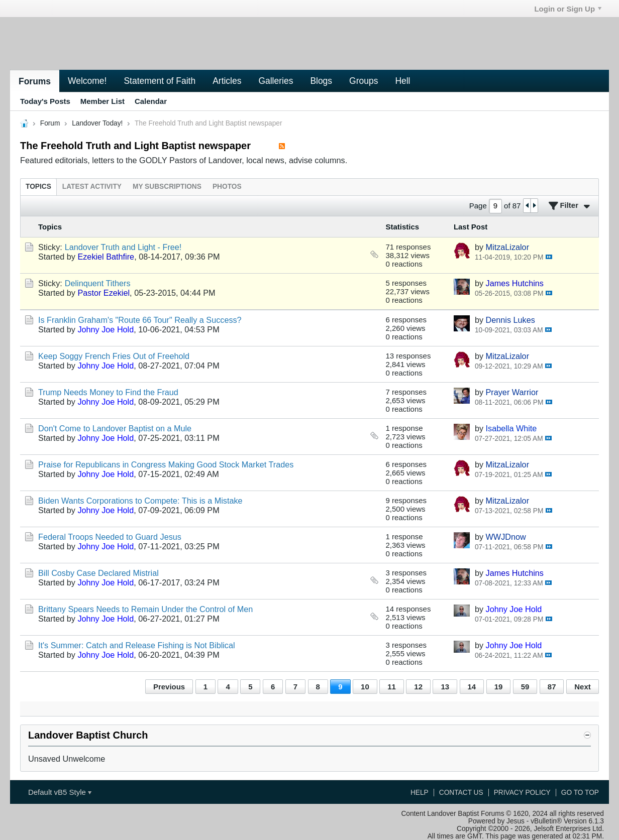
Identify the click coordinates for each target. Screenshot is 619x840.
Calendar (151, 101)
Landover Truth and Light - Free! (123, 247)
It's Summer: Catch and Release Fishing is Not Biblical (137, 645)
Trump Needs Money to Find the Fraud (108, 392)
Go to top (580, 793)
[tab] (38, 187)
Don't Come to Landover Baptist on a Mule (115, 428)
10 (365, 687)
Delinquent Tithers (98, 283)
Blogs (321, 81)
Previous (169, 687)
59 (525, 687)
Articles (227, 81)
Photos (227, 187)
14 (472, 687)
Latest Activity (92, 187)
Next (582, 687)
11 (392, 687)
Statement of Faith (160, 81)
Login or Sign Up (568, 9)
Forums (35, 81)
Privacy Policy (522, 793)
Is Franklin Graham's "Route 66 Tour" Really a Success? (140, 320)
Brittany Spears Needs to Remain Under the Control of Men (145, 609)
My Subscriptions (167, 187)
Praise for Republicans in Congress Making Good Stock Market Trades (166, 464)
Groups (364, 81)
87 (552, 687)
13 (445, 687)
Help (420, 793)
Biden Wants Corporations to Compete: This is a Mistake (140, 501)
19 (499, 687)
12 (418, 687)
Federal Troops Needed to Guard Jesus (110, 537)
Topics (38, 187)
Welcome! (87, 81)
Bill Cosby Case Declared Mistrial (98, 573)
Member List (102, 101)
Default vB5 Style (60, 792)
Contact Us (461, 793)
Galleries (276, 81)
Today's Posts (45, 101)
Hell (402, 81)
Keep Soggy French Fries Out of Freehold (114, 356)
